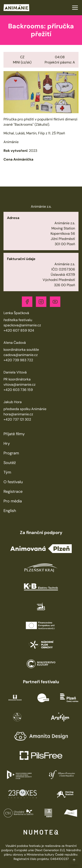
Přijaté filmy (14, 434)
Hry (7, 443)
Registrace (13, 491)
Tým (7, 472)
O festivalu (13, 482)
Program (11, 453)
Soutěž (10, 463)
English (10, 511)
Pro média (13, 501)
